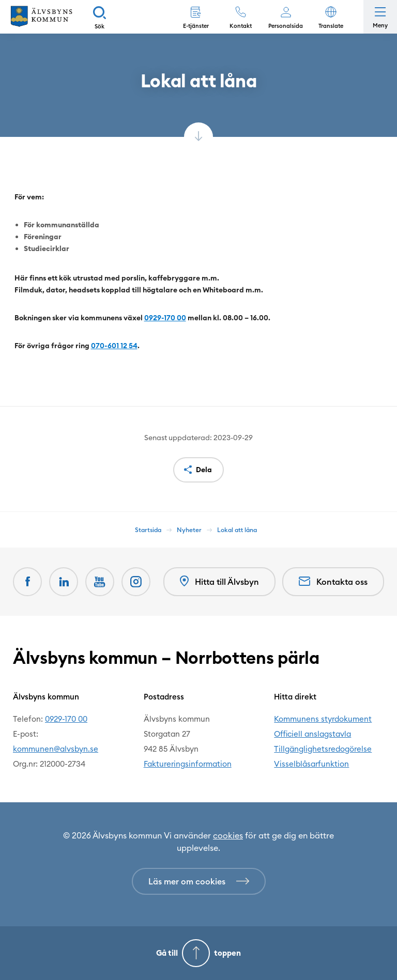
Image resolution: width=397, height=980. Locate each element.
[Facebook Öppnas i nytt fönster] (27, 582)
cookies (228, 835)
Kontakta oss (333, 582)
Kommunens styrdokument (323, 719)
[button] (331, 17)
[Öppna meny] (380, 17)
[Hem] (41, 17)
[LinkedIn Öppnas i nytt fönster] (64, 582)
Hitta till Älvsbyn (219, 581)
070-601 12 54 (114, 346)
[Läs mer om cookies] (199, 881)
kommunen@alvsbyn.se (56, 749)
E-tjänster (196, 26)
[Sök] (100, 17)
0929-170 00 (165, 318)
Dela (204, 470)
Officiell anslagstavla (312, 734)
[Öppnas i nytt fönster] (136, 582)
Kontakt (241, 26)
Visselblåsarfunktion (311, 764)
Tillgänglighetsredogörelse (323, 749)
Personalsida (286, 26)
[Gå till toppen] (198, 953)
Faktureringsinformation (188, 764)
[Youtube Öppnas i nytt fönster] (100, 582)
